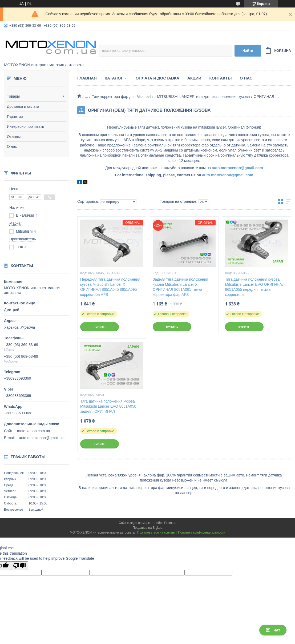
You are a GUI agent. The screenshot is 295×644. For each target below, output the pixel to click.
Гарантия (15, 117)
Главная (87, 78)
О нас (12, 146)
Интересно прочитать (25, 126)
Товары (13, 96)
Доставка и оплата (23, 106)
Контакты (220, 78)
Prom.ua (170, 523)
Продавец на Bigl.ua (148, 528)
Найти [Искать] (248, 51)
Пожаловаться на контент (156, 532)
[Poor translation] (19, 566)
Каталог (114, 78)
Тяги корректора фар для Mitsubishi (123, 97)
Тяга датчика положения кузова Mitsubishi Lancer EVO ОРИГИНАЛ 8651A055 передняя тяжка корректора (255, 287)
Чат (273, 630)
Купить (99, 327)
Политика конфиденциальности (202, 532)
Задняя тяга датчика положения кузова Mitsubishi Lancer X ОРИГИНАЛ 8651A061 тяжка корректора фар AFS (180, 287)
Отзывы (14, 137)
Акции (194, 78)
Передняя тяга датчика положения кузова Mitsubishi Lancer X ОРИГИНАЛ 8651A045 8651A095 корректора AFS (110, 287)
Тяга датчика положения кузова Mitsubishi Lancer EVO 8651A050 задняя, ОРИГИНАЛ (108, 406)
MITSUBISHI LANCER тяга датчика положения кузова (203, 97)
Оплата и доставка (157, 78)
